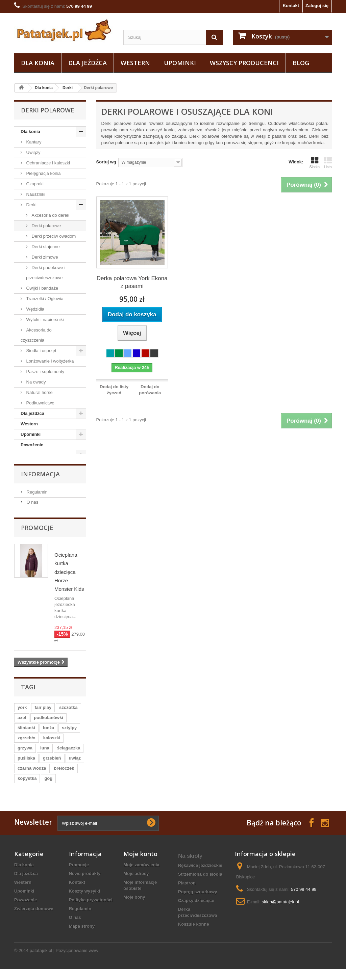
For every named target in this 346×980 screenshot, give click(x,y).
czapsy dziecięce (196, 908)
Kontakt (291, 6)
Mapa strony (82, 933)
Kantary (33, 142)
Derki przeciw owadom (53, 236)
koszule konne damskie (194, 934)
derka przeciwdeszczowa (198, 919)
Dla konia (38, 63)
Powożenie (32, 445)
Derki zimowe (44, 257)
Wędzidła (35, 309)
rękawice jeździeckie (200, 872)
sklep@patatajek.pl (280, 909)
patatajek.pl (41, 962)
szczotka (68, 714)
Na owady (35, 382)
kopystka (27, 785)
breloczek (64, 775)
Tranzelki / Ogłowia (44, 299)
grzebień (52, 765)
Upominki (180, 63)
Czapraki (34, 184)
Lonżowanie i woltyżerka (50, 361)
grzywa (25, 755)
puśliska (26, 765)
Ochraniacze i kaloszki (47, 163)
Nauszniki (35, 194)
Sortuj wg (106, 162)
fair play (43, 714)
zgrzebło (27, 745)
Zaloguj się (317, 6)
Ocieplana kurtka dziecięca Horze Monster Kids (69, 579)
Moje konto (140, 861)
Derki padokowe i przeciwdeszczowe (46, 273)
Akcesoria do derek (50, 215)
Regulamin (36, 499)
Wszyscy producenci (244, 63)
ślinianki (26, 735)
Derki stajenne (45, 247)
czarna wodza (32, 775)
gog (48, 785)
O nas (32, 509)
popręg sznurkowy (198, 899)
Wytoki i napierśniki (44, 320)
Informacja (40, 481)
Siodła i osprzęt (41, 351)
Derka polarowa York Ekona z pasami (132, 282)
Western (135, 63)
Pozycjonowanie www (77, 962)
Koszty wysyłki (85, 898)
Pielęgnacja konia (43, 173)
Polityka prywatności (91, 907)
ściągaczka (69, 755)
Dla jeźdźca (88, 63)
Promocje (37, 535)
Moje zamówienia (141, 872)
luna (45, 755)
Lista (328, 163)
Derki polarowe (46, 226)
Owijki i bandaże (42, 288)
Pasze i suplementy (45, 372)
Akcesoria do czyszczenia (36, 335)
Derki (68, 88)
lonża (48, 735)
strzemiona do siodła (200, 881)
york (22, 714)
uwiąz (75, 765)
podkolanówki (48, 725)
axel (22, 725)
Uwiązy (33, 152)
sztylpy (69, 735)
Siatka (314, 163)
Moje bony (134, 904)
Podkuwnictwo (40, 403)
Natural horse (39, 392)
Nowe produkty (85, 881)
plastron (187, 890)
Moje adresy (136, 881)
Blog (301, 63)
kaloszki (52, 745)
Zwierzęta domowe (40, 455)
